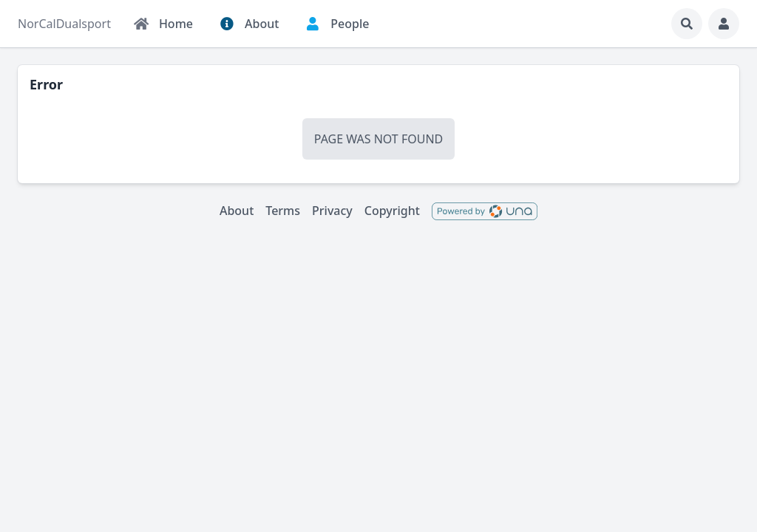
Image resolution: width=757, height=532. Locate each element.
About (237, 211)
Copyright (392, 211)
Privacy (332, 211)
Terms (283, 211)
